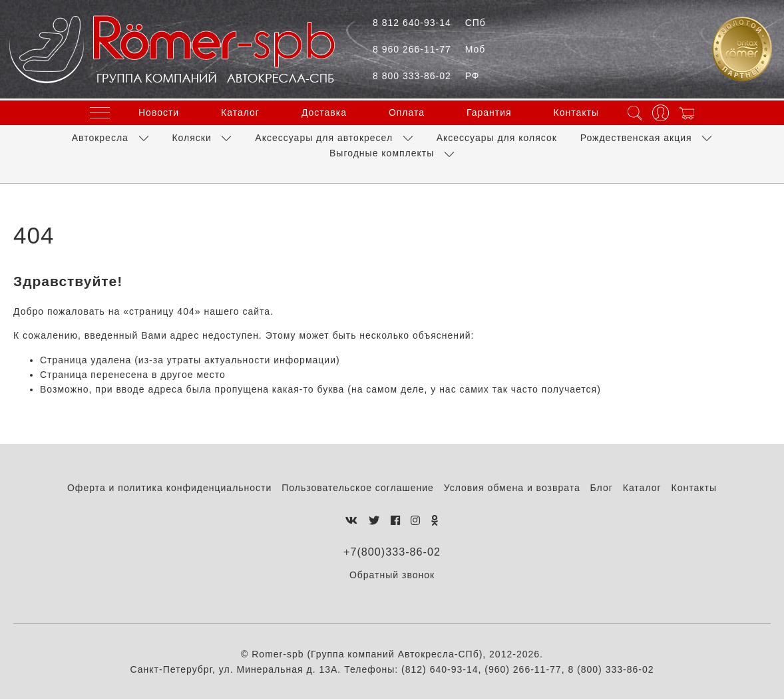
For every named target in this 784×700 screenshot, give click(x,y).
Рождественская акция (636, 135)
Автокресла (100, 135)
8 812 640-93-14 (429, 23)
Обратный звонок (392, 576)
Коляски (191, 135)
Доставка (324, 110)
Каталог (240, 110)
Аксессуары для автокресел (324, 135)
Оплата (407, 110)
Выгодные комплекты (382, 151)
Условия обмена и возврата (512, 488)
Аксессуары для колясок (497, 135)
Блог (602, 488)
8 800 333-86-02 (426, 76)
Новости (159, 110)
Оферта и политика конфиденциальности (169, 488)
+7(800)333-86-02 (392, 552)
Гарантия (489, 110)
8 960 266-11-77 (429, 49)
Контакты (576, 110)
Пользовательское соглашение (358, 488)
